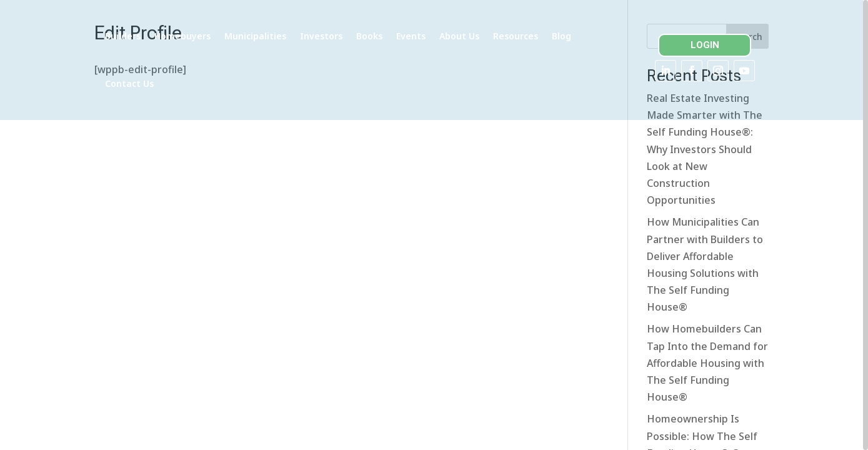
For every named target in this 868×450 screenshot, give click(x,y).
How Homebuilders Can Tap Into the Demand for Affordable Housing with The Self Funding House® (707, 377)
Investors (371, 36)
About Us (509, 36)
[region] (434, 225)
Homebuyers (232, 36)
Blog (164, 83)
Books (419, 36)
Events (460, 36)
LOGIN (709, 45)
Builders (172, 36)
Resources (565, 36)
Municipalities (305, 36)
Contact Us (212, 83)
